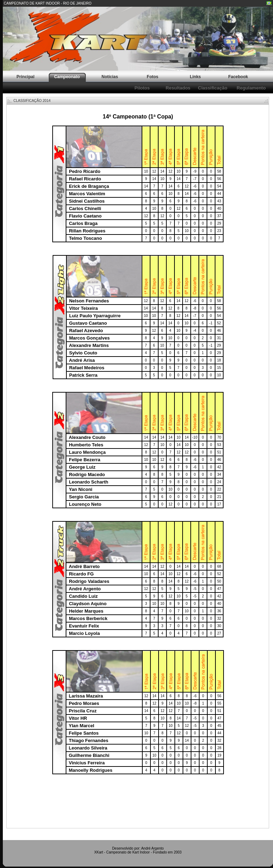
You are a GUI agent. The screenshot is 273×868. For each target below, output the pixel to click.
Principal (26, 77)
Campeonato (67, 77)
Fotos (153, 77)
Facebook (238, 77)
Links (195, 77)
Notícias (110, 77)
